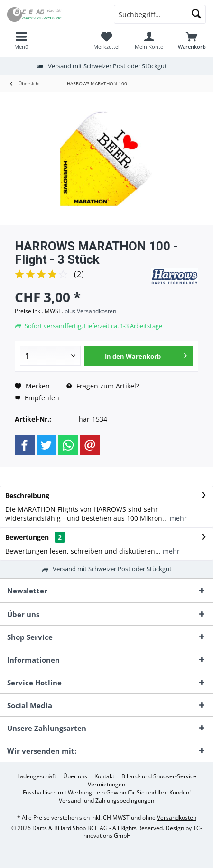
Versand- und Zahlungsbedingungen (106, 801)
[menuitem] (21, 40)
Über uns (75, 776)
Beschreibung (27, 495)
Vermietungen (106, 785)
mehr (177, 518)
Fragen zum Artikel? (103, 386)
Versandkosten (177, 817)
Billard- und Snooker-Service (159, 776)
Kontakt (104, 776)
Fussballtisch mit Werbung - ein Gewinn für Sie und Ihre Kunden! (107, 793)
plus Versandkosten (90, 311)
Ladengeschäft (37, 776)
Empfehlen (37, 398)
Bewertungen (27, 537)
